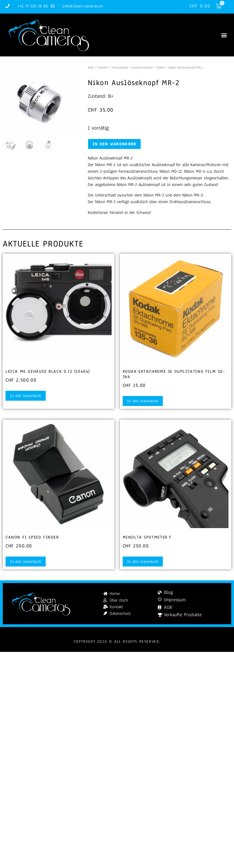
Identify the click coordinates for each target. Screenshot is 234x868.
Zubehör (103, 67)
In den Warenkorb (115, 144)
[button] (224, 35)
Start (91, 67)
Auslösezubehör (143, 67)
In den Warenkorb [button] (26, 396)
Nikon (161, 67)
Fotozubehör (120, 67)
